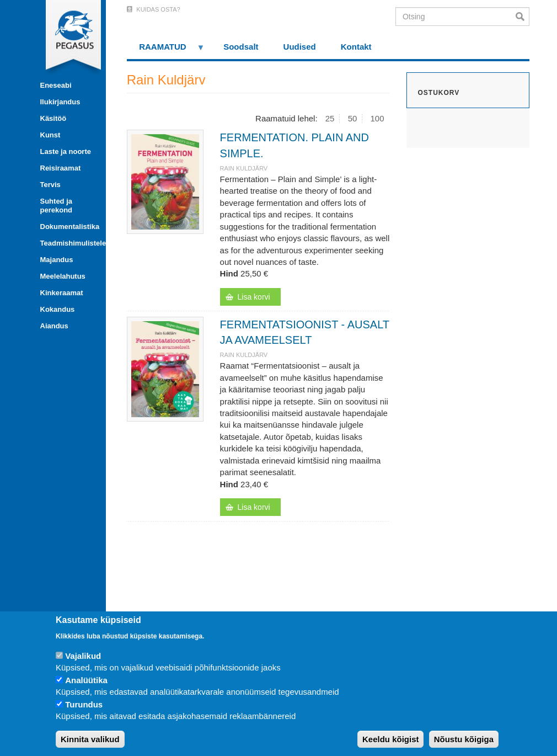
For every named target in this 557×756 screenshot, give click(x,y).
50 (353, 118)
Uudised (300, 47)
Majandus (57, 260)
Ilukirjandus (60, 102)
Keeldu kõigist (391, 739)
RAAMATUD (166, 50)
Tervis (50, 185)
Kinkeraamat (62, 293)
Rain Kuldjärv (244, 168)
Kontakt (356, 47)
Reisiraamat (61, 168)
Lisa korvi (254, 297)
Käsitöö (53, 118)
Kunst (50, 135)
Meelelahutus (63, 276)
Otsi (523, 17)
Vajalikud (83, 656)
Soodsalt (241, 47)
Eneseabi (56, 85)
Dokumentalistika (69, 227)
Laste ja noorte (66, 151)
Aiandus (54, 326)
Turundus (84, 704)
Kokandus (58, 309)
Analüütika (86, 680)
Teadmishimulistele (69, 243)
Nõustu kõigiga (464, 739)
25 (330, 118)
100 (377, 118)
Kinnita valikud (90, 739)
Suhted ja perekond (57, 206)
